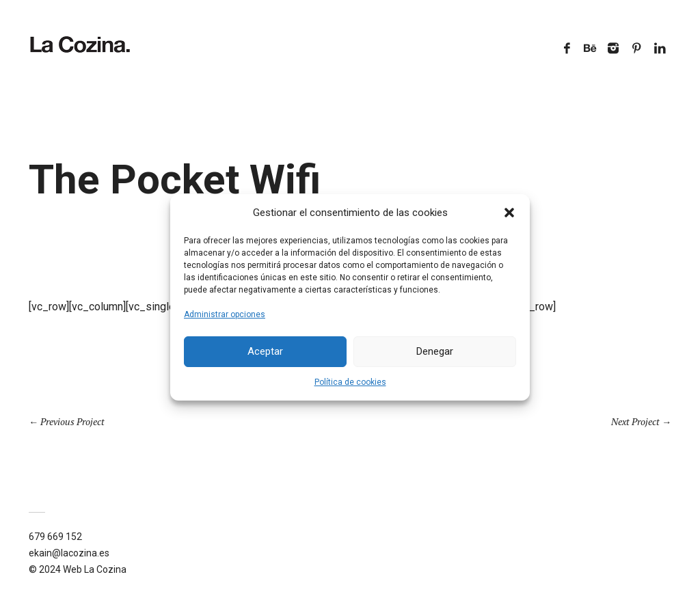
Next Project (635, 421)
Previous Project (72, 421)
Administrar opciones (225, 314)
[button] (509, 213)
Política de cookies (350, 382)
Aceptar (265, 351)
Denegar (435, 351)
